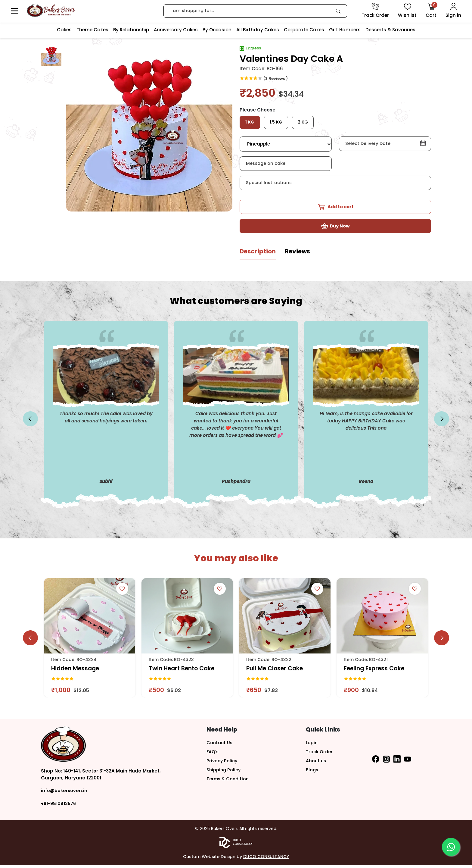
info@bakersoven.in (65, 794)
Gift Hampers (345, 30)
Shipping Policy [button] (224, 773)
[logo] (51, 10)
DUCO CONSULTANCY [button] (266, 860)
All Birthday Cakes (258, 30)
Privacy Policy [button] (222, 764)
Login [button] (312, 746)
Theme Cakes (92, 30)
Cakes (64, 30)
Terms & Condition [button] (229, 782)
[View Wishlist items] (407, 11)
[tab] (258, 257)
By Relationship (131, 30)
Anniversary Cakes (176, 30)
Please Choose (258, 110)
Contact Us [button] (220, 746)
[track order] (375, 11)
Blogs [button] (312, 773)
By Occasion (217, 30)
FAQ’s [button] (213, 755)
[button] (15, 11)
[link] (338, 11)
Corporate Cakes (304, 30)
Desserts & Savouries (390, 30)
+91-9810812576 (59, 806)
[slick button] (30, 422)
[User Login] (453, 11)
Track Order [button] (320, 755)
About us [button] (316, 764)
